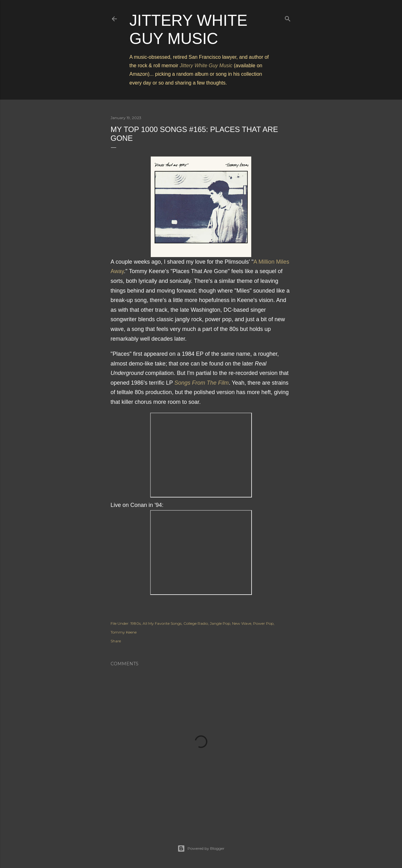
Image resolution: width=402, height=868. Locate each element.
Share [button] (116, 641)
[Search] (288, 17)
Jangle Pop (220, 623)
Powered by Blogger (201, 849)
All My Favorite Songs (162, 623)
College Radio (196, 623)
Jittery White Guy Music (206, 66)
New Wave (242, 623)
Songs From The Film (201, 383)
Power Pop (263, 623)
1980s (136, 623)
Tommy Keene (124, 632)
